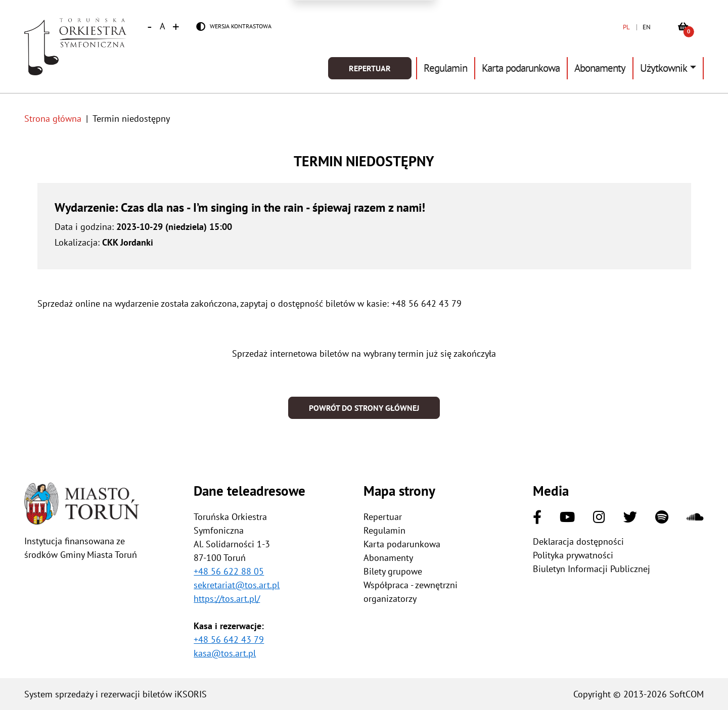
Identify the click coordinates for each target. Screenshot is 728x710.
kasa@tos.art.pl (225, 653)
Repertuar (370, 68)
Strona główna (53, 119)
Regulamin (445, 68)
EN (647, 27)
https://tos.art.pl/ (227, 599)
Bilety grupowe (393, 571)
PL (626, 27)
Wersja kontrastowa (241, 26)
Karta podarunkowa (521, 68)
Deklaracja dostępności (578, 541)
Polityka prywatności (573, 555)
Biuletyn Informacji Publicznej (591, 569)
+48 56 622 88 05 (229, 571)
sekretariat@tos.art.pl (237, 585)
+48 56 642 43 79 (229, 640)
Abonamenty (600, 68)
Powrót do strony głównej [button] (364, 408)
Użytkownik (664, 68)
